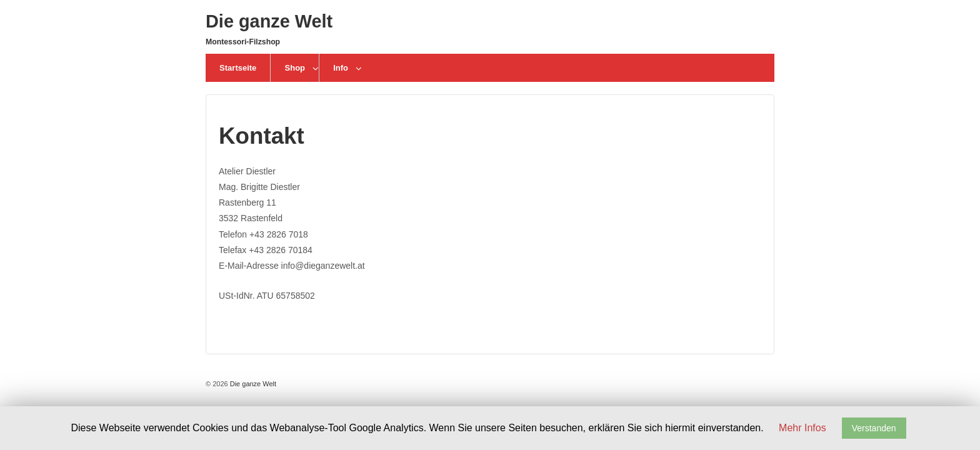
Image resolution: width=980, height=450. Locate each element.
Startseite (238, 68)
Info (341, 68)
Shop (295, 68)
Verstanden (874, 428)
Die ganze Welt (269, 21)
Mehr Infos (802, 428)
